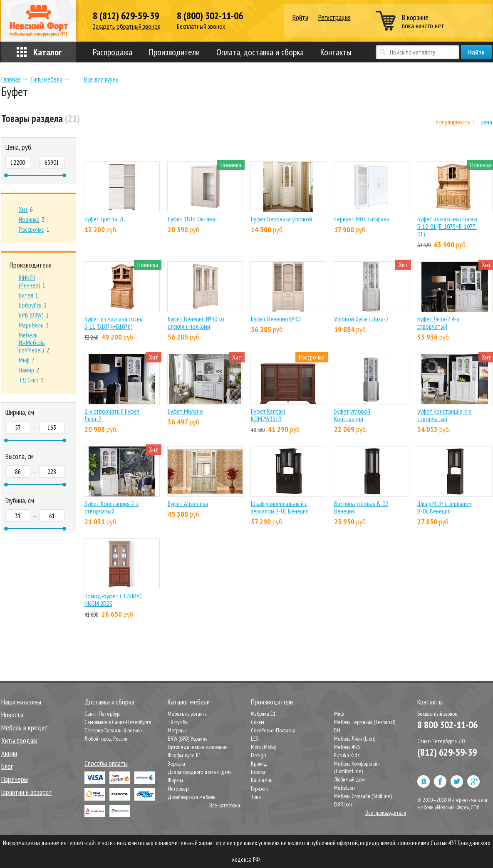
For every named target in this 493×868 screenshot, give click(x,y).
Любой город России (106, 739)
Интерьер (178, 789)
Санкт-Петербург (103, 714)
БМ (337, 730)
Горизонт (260, 789)
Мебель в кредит (25, 728)
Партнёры (15, 779)
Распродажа (113, 52)
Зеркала (176, 764)
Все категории (225, 805)
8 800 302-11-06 (447, 725)
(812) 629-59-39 (447, 752)
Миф (339, 714)
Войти (300, 18)
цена (486, 122)
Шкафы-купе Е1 (184, 755)
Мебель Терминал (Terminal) (365, 722)
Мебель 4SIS (347, 747)
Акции (9, 753)
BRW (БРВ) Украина (188, 739)
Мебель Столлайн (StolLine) (363, 796)
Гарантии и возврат (27, 792)
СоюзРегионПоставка (273, 730)
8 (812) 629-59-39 (126, 16)
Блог (7, 766)
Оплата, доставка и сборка (260, 52)
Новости (12, 715)
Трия (256, 797)
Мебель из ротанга (187, 714)
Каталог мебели (189, 702)
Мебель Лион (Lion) (355, 739)
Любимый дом (349, 779)
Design (259, 755)
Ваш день (261, 780)
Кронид (259, 764)
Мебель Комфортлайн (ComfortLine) (357, 767)
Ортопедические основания (198, 747)
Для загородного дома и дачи (200, 772)
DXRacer (343, 804)
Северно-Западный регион (113, 730)
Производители (174, 52)
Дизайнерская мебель (191, 797)
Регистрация (334, 17)
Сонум (258, 722)
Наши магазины (21, 702)
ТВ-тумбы (178, 722)
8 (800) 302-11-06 (210, 16)
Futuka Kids (347, 755)
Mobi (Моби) (264, 747)
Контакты (336, 52)
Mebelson (344, 788)
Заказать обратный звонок (126, 26)
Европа (258, 772)
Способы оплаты (106, 763)
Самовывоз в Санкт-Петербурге (118, 722)
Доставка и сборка (109, 702)
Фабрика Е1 (263, 714)
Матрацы (177, 730)
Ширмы (175, 780)
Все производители (386, 813)
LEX (255, 739)
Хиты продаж (19, 740)
